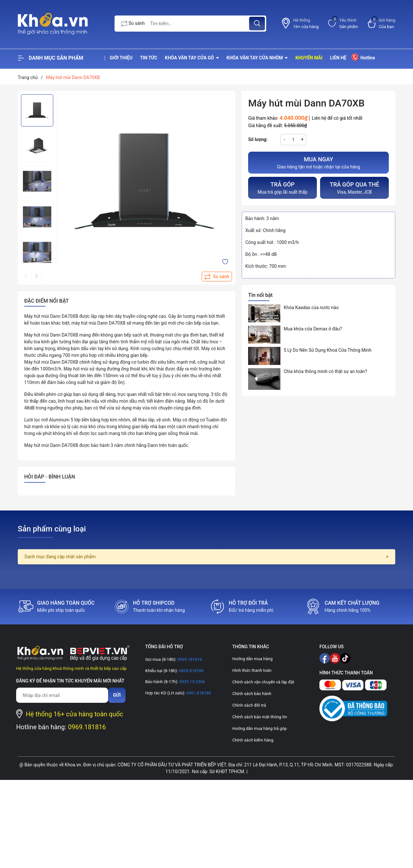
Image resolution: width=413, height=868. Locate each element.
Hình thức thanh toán (252, 670)
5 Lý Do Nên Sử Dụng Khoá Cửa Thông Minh (327, 350)
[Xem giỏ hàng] (382, 23)
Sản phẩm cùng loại (52, 529)
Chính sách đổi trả (249, 705)
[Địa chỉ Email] (62, 695)
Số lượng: (258, 139)
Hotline (363, 57)
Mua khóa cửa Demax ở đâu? (313, 329)
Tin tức (149, 58)
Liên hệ (338, 58)
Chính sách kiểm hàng (253, 740)
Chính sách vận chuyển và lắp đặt (263, 682)
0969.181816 (87, 727)
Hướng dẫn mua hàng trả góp (260, 728)
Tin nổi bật (260, 295)
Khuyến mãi (309, 58)
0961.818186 (198, 693)
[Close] (387, 557)
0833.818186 (191, 671)
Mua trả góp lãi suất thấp (282, 187)
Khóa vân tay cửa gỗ (190, 58)
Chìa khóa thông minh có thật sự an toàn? (325, 371)
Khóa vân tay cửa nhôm (255, 58)
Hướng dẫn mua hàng (252, 659)
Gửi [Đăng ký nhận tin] (117, 695)
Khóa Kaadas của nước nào (311, 308)
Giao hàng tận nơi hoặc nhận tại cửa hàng (318, 162)
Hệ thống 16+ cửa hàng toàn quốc (75, 714)
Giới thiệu (121, 58)
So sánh (133, 24)
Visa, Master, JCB (354, 187)
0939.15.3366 (191, 682)
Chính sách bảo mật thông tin (260, 717)
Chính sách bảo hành (252, 694)
